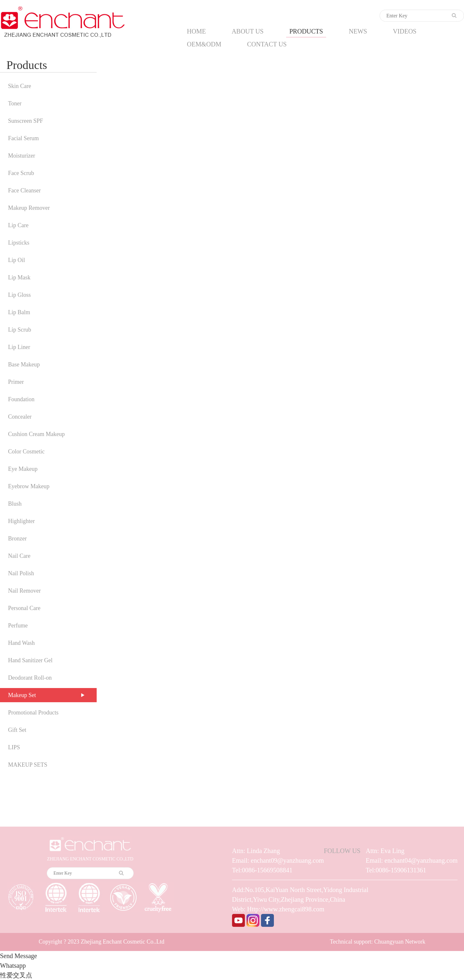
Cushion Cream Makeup (36, 434)
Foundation (21, 399)
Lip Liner (19, 347)
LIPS (14, 747)
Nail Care (19, 556)
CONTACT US (267, 44)
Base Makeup (24, 364)
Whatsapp (13, 965)
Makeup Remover (29, 208)
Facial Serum (23, 138)
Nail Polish (21, 573)
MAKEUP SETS (28, 765)
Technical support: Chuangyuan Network (378, 942)
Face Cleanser (24, 190)
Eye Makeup (23, 469)
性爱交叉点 (16, 975)
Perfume (18, 626)
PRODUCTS (306, 31)
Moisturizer (22, 156)
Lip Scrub (20, 330)
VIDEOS (405, 31)
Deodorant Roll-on (30, 678)
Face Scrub (21, 173)
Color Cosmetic (26, 451)
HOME (196, 31)
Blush (15, 504)
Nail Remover (24, 591)
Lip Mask (19, 277)
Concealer (20, 417)
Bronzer (17, 539)
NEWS (358, 31)
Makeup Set (22, 695)
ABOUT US (248, 31)
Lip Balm (19, 312)
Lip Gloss (19, 295)
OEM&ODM (204, 44)
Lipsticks (19, 243)
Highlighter (21, 521)
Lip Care (18, 225)
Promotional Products (33, 713)
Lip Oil (17, 260)
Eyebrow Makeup (29, 486)
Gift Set (17, 730)
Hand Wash (21, 643)
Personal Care (24, 608)
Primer (16, 382)
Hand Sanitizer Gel (30, 660)
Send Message (19, 956)
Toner (15, 103)
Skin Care (20, 86)
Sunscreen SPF (26, 121)
